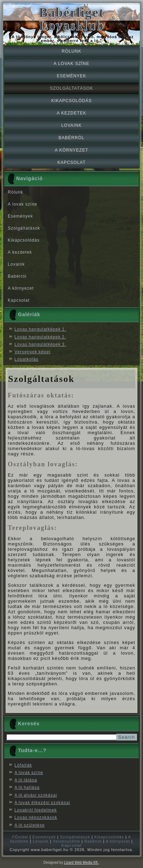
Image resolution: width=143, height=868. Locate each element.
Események (71, 76)
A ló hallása (27, 787)
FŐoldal (20, 837)
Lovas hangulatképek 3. (40, 344)
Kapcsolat (71, 163)
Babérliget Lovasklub (72, 19)
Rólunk (71, 51)
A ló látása (26, 780)
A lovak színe (71, 64)
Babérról (71, 138)
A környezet (71, 150)
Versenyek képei (32, 352)
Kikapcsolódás (71, 101)
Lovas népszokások (36, 817)
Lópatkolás (26, 359)
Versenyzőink (66, 841)
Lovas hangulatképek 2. (40, 337)
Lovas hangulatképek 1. (40, 329)
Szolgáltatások (72, 88)
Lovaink (71, 125)
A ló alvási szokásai (36, 795)
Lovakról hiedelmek (36, 810)
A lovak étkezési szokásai (42, 803)
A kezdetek (71, 113)
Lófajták (23, 765)
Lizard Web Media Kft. (81, 863)
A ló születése (30, 825)
